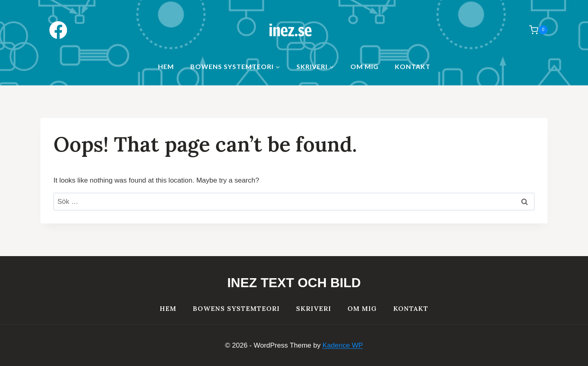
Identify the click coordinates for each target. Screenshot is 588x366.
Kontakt (413, 66)
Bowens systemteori (236, 308)
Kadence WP (343, 345)
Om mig (364, 66)
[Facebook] (58, 30)
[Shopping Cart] (534, 30)
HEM (166, 66)
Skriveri (314, 308)
